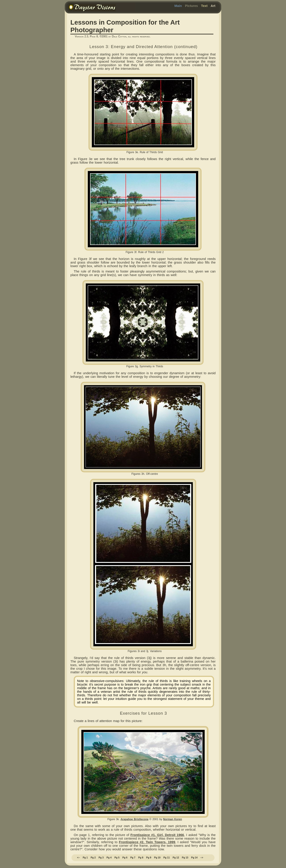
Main (178, 6)
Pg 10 (157, 857)
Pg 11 (166, 857)
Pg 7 (133, 857)
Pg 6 (125, 857)
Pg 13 (185, 857)
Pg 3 (101, 857)
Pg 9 (149, 857)
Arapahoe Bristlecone (134, 819)
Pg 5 (117, 857)
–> (202, 857)
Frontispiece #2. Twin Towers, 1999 (147, 842)
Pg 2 (93, 857)
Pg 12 (176, 857)
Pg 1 (85, 857)
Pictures (191, 6)
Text (204, 6)
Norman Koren (172, 819)
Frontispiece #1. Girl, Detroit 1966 (157, 835)
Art (213, 6)
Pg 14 (194, 857)
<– (78, 857)
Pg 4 (109, 857)
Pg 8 (141, 857)
